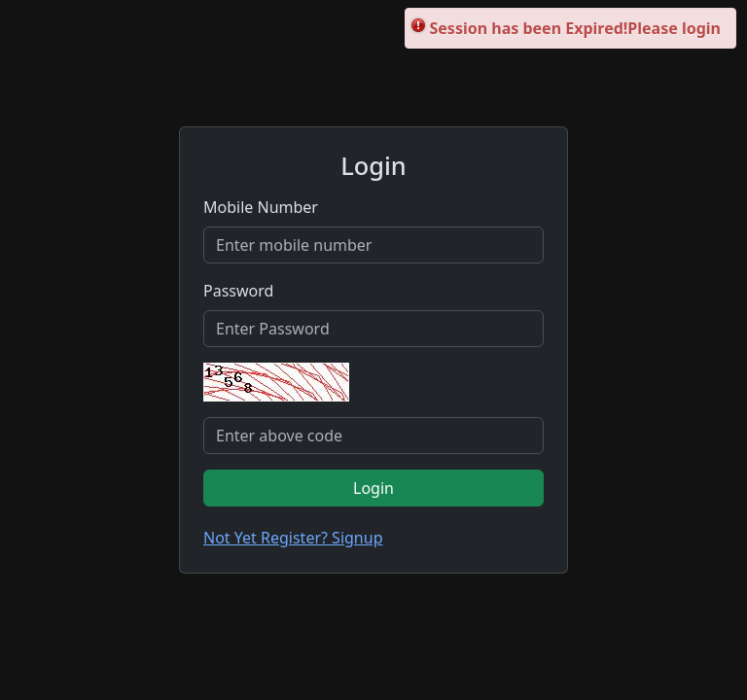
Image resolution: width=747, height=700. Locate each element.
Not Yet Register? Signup (293, 538)
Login (373, 488)
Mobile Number (261, 207)
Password (238, 291)
